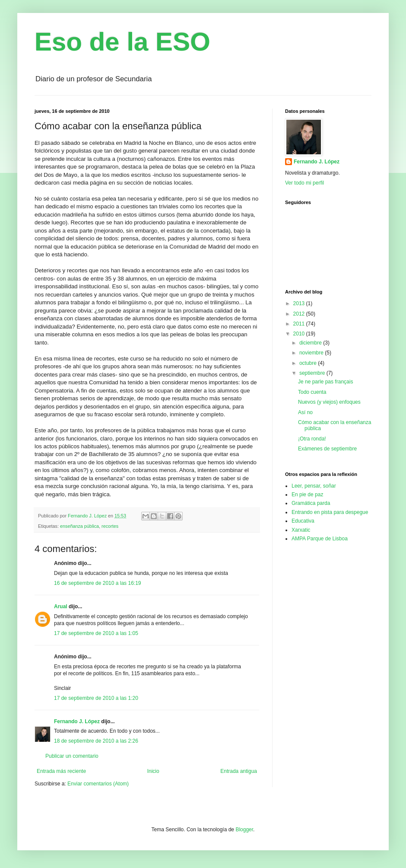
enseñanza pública (79, 526)
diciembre (311, 343)
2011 (300, 324)
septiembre (313, 373)
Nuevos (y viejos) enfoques (329, 402)
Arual (61, 606)
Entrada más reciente (61, 771)
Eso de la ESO (122, 42)
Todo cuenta (312, 392)
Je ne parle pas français (325, 382)
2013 (300, 303)
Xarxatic (301, 530)
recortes (110, 526)
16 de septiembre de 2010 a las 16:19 (97, 583)
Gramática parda (311, 503)
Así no (305, 412)
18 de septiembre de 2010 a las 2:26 (96, 741)
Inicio (153, 771)
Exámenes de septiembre (327, 449)
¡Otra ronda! (312, 439)
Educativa (303, 521)
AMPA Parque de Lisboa (320, 539)
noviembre (312, 353)
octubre (309, 363)
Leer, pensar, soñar (314, 486)
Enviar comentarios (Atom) (98, 784)
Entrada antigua (239, 771)
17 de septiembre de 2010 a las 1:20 (96, 698)
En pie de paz (307, 495)
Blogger (244, 830)
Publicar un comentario (72, 756)
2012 (300, 314)
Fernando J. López (77, 721)
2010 (300, 334)
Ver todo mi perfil (304, 183)
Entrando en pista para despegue (330, 512)
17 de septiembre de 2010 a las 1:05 (96, 633)
